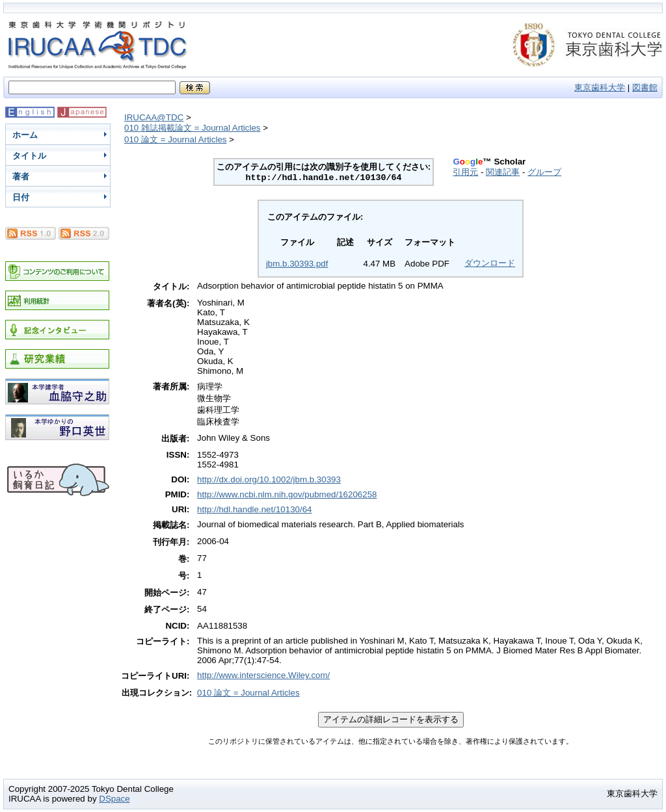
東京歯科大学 (600, 87)
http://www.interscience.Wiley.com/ (263, 675)
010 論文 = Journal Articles (176, 139)
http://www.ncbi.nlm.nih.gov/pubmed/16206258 (287, 494)
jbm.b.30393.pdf (297, 264)
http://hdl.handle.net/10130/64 (254, 509)
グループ (544, 172)
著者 (21, 177)
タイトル (29, 156)
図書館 (645, 87)
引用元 (465, 172)
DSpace (114, 799)
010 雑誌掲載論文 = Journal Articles (193, 128)
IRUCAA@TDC (154, 117)
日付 (21, 197)
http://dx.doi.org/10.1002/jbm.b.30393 (269, 479)
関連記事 (503, 172)
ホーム (25, 135)
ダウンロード (490, 263)
